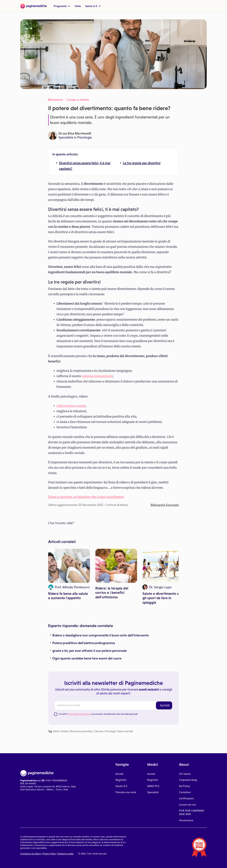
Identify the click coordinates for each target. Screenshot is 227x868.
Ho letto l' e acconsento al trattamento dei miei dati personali (98, 714)
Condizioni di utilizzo (31, 854)
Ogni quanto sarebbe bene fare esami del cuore (87, 658)
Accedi (119, 774)
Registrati (121, 780)
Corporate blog (188, 780)
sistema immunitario (97, 376)
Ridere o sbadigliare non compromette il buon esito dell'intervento (101, 635)
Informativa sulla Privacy (79, 714)
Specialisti (153, 792)
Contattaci (185, 792)
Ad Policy (184, 786)
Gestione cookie (66, 854)
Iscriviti (165, 705)
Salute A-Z (93, 6)
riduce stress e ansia (71, 406)
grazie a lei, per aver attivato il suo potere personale (90, 651)
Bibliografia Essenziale (165, 505)
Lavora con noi (187, 805)
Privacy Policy (49, 854)
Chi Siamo (185, 774)
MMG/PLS (153, 786)
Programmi (62, 6)
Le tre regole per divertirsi (142, 163)
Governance (186, 820)
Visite (78, 6)
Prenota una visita (126, 792)
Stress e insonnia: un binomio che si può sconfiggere (86, 497)
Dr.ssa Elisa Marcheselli (75, 133)
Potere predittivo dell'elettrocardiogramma (84, 643)
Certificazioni (186, 798)
